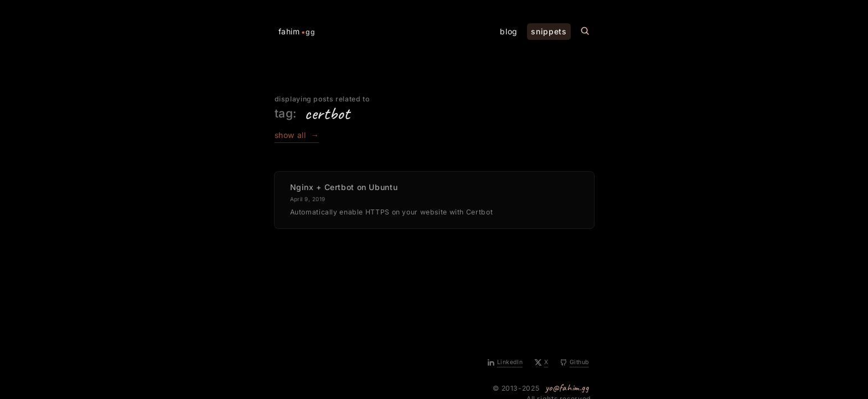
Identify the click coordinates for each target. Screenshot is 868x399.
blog (509, 31)
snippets (549, 31)
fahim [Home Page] (297, 32)
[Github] (575, 363)
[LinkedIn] (505, 363)
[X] (542, 363)
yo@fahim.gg (567, 387)
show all (297, 135)
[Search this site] (585, 31)
